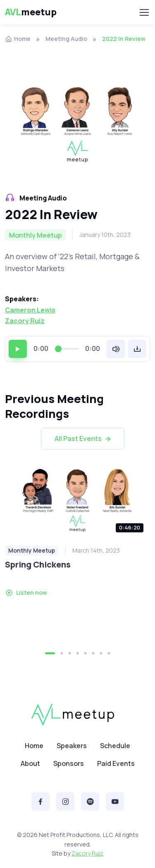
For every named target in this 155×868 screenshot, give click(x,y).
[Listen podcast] (77, 500)
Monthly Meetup (32, 550)
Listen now (26, 593)
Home (18, 39)
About (30, 763)
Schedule (115, 746)
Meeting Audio (66, 39)
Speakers (72, 746)
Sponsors (69, 763)
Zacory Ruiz (25, 321)
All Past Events (83, 439)
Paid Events (116, 763)
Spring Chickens (38, 564)
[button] (50, 653)
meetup (31, 12)
